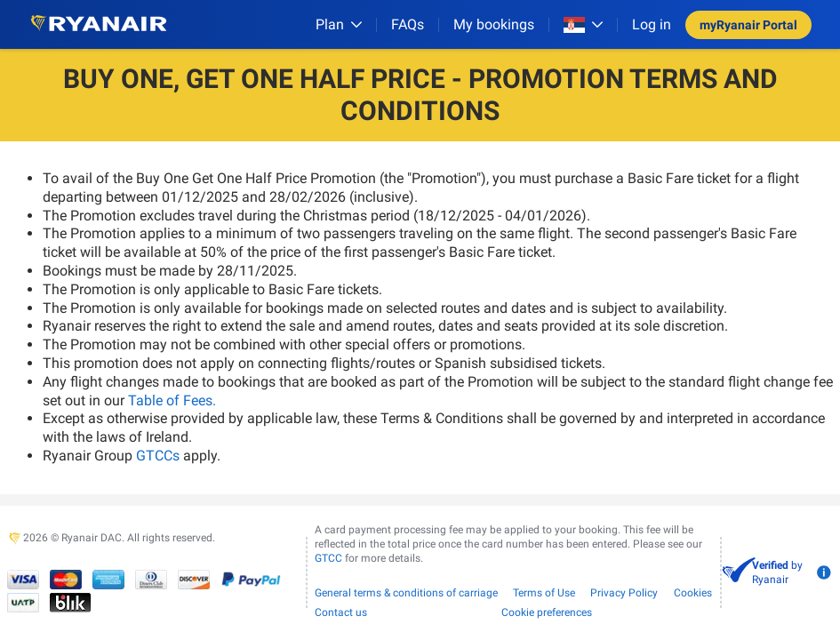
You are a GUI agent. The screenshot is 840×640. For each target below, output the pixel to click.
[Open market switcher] (583, 25)
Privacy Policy (624, 593)
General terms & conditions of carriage (406, 593)
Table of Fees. (172, 400)
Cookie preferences (547, 612)
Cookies (693, 593)
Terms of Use (544, 593)
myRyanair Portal (748, 25)
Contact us (341, 612)
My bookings (494, 24)
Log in (652, 24)
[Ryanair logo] (99, 24)
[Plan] (339, 24)
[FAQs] (408, 24)
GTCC (328, 558)
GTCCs (158, 456)
